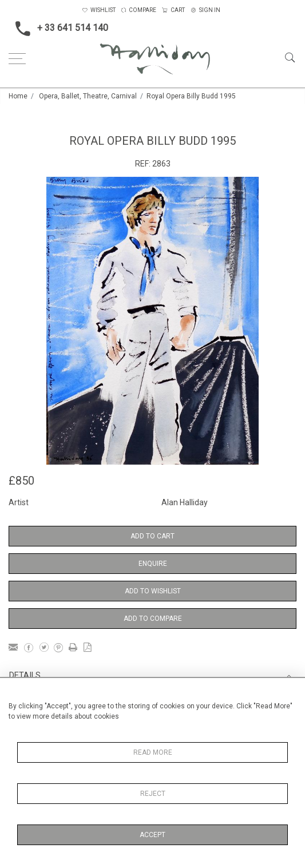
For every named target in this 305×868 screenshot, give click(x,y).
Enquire (153, 564)
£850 (21, 481)
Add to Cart (152, 536)
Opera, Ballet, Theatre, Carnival (88, 96)
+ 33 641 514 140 (58, 29)
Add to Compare (153, 619)
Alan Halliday (185, 502)
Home (18, 96)
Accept (152, 835)
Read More (153, 752)
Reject (153, 794)
